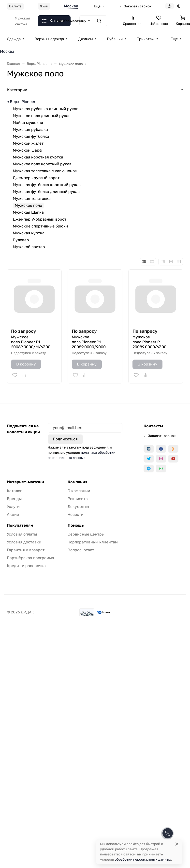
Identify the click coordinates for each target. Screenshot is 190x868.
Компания (77, 482)
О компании (79, 491)
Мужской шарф (27, 150)
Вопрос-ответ (81, 550)
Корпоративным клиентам (93, 542)
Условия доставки (24, 542)
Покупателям (20, 525)
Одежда (14, 39)
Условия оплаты (22, 534)
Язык (44, 6)
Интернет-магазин (25, 482)
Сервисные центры (86, 534)
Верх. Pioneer (23, 102)
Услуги (13, 507)
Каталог (14, 491)
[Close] (177, 844)
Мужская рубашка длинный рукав (46, 109)
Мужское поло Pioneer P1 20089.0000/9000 (89, 342)
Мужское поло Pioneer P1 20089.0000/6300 (149, 342)
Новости (76, 514)
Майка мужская (28, 123)
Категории (17, 90)
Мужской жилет (28, 143)
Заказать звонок (138, 6)
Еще (97, 6)
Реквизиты (78, 499)
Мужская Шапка (28, 212)
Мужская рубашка (30, 130)
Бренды (14, 499)
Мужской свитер (29, 247)
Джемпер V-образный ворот (40, 219)
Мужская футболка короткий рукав (47, 185)
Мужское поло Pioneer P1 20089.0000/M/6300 (31, 342)
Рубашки (115, 39)
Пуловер (21, 240)
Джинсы (86, 39)
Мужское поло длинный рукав (42, 116)
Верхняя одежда (49, 39)
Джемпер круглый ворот (36, 178)
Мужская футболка (31, 136)
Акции (13, 514)
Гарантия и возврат (26, 550)
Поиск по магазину (70, 21)
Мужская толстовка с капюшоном (45, 171)
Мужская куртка (29, 233)
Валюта (15, 6)
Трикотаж (146, 39)
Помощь (76, 525)
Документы (78, 507)
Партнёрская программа (30, 558)
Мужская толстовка (32, 199)
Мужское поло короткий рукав (42, 164)
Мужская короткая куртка (38, 157)
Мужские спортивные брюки (40, 226)
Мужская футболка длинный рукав (46, 192)
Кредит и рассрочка (26, 566)
